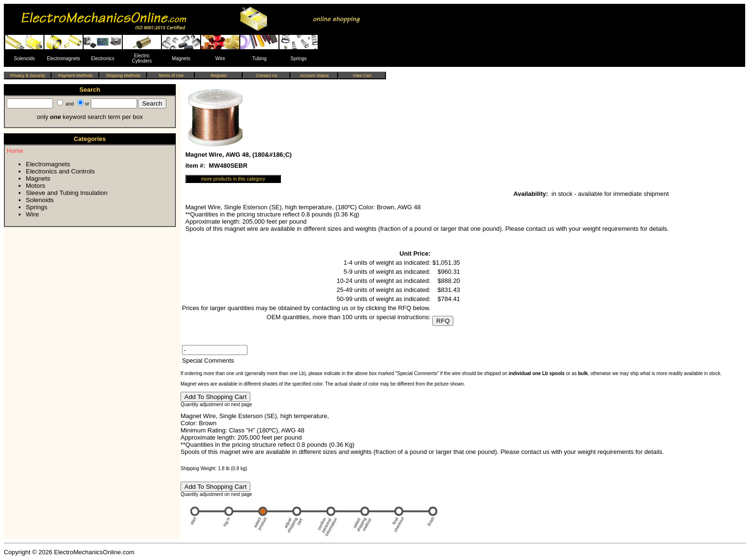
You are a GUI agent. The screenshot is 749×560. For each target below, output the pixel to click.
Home (15, 151)
